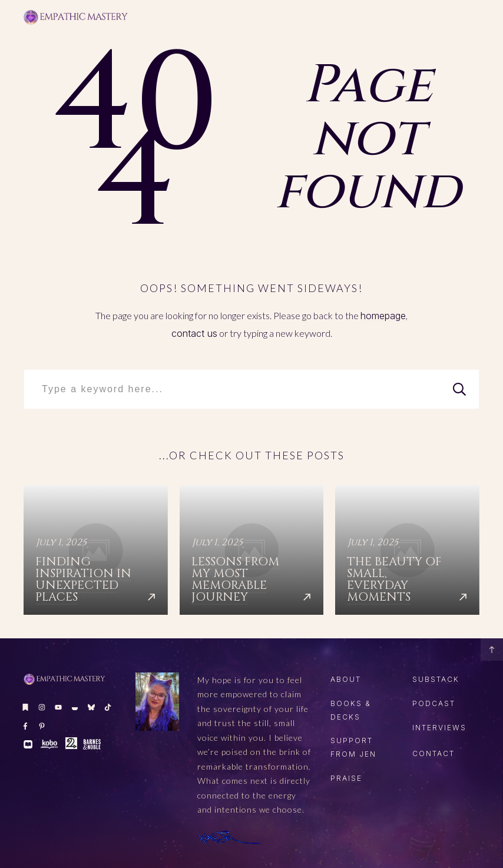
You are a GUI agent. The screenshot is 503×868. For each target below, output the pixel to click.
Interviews (439, 728)
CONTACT (433, 753)
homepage (383, 316)
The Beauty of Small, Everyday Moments (407, 550)
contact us (194, 333)
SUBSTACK (436, 679)
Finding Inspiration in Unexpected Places (96, 550)
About (346, 679)
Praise (346, 778)
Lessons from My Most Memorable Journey (252, 550)
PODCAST (434, 703)
